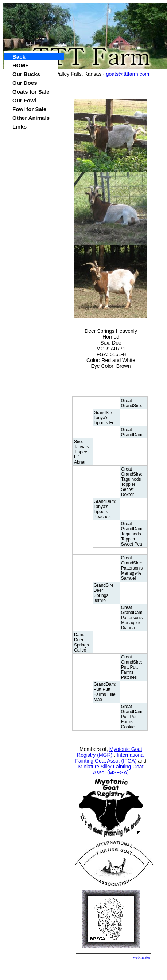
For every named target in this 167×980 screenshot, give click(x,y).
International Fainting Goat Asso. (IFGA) (110, 758)
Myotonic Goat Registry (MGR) (110, 752)
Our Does (25, 83)
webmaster (142, 957)
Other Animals (31, 118)
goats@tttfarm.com (128, 74)
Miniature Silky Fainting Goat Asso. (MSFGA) (111, 770)
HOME (21, 65)
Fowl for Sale (29, 109)
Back (19, 57)
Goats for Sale (31, 92)
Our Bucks (26, 74)
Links (20, 127)
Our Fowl (24, 100)
